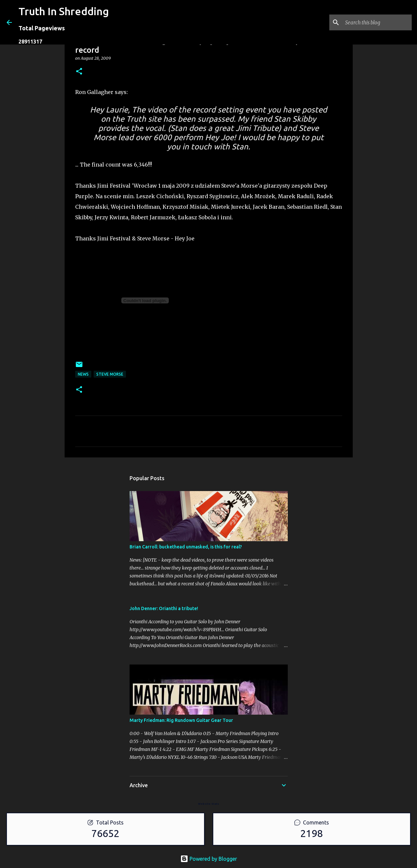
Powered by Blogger (209, 859)
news (83, 374)
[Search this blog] (377, 22)
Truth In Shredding (64, 11)
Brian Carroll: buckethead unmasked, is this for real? (186, 547)
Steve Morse (110, 374)
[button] (79, 72)
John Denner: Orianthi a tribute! (164, 608)
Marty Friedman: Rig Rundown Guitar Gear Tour (181, 720)
